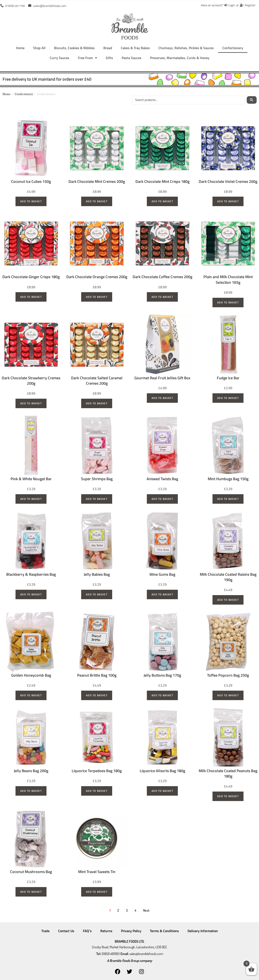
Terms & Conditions (164, 931)
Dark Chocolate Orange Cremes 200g (97, 277)
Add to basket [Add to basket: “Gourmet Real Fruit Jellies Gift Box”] (162, 398)
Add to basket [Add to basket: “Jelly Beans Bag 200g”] (31, 791)
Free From (88, 58)
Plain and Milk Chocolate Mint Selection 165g (228, 279)
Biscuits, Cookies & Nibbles (74, 48)
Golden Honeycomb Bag (31, 675)
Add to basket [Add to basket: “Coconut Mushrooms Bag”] (31, 892)
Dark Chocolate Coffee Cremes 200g (162, 277)
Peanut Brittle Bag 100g (97, 675)
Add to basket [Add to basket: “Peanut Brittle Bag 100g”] (97, 695)
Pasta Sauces (132, 58)
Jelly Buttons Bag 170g (162, 675)
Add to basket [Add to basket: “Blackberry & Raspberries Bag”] (31, 594)
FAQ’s (87, 931)
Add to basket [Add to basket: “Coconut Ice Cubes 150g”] (31, 201)
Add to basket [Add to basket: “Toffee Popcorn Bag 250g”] (228, 695)
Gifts (109, 58)
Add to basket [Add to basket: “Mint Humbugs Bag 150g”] (228, 499)
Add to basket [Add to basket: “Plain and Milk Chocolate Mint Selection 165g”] (228, 302)
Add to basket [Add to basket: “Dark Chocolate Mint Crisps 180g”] (162, 201)
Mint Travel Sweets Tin (97, 872)
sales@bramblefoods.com (146, 953)
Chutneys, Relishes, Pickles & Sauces (186, 48)
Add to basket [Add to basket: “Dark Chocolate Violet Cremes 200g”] (228, 201)
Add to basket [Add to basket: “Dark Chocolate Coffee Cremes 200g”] (162, 297)
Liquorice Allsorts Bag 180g (162, 771)
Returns (106, 931)
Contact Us (66, 931)
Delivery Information (203, 931)
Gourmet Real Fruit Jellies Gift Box (162, 378)
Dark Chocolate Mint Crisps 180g (162, 181)
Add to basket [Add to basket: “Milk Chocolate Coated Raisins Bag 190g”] (228, 600)
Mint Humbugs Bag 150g (228, 479)
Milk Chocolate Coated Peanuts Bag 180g (228, 773)
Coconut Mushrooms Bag (31, 872)
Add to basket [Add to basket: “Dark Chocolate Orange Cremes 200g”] (97, 297)
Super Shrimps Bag (97, 479)
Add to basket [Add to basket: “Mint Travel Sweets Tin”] (97, 892)
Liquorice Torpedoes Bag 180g (97, 771)
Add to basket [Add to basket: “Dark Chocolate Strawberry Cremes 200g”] (31, 403)
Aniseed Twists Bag (162, 479)
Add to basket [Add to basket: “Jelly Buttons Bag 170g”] (162, 695)
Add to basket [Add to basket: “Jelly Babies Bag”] (97, 594)
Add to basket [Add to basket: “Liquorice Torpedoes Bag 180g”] (97, 791)
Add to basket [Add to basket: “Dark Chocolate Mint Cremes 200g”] (97, 201)
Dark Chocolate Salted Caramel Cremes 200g (97, 381)
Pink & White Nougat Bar (31, 479)
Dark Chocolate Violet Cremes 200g (228, 181)
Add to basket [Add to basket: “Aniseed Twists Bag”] (162, 499)
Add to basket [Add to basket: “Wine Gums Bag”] (162, 594)
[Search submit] (252, 100)
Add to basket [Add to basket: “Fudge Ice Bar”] (228, 398)
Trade (45, 931)
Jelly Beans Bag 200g (31, 771)
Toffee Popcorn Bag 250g (228, 675)
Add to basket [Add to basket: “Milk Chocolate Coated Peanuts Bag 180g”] (228, 796)
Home (20, 48)
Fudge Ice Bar (228, 378)
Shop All (39, 48)
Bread (108, 48)
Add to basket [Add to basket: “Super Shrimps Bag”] (97, 499)
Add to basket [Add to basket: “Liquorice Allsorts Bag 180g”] (162, 791)
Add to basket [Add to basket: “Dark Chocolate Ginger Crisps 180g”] (31, 297)
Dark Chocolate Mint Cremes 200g (97, 181)
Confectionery (233, 48)
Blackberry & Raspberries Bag (31, 574)
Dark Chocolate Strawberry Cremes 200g (31, 381)
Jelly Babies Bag (97, 574)
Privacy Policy (131, 931)
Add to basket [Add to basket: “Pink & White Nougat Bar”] (31, 499)
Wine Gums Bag (162, 574)
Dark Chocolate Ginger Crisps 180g (31, 277)
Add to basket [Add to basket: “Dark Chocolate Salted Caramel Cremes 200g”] (97, 403)
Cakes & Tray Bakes (135, 48)
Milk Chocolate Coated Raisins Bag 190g (228, 577)
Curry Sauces (60, 58)
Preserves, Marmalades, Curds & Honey (180, 58)
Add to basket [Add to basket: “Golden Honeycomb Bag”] (31, 695)
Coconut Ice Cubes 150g (31, 181)
